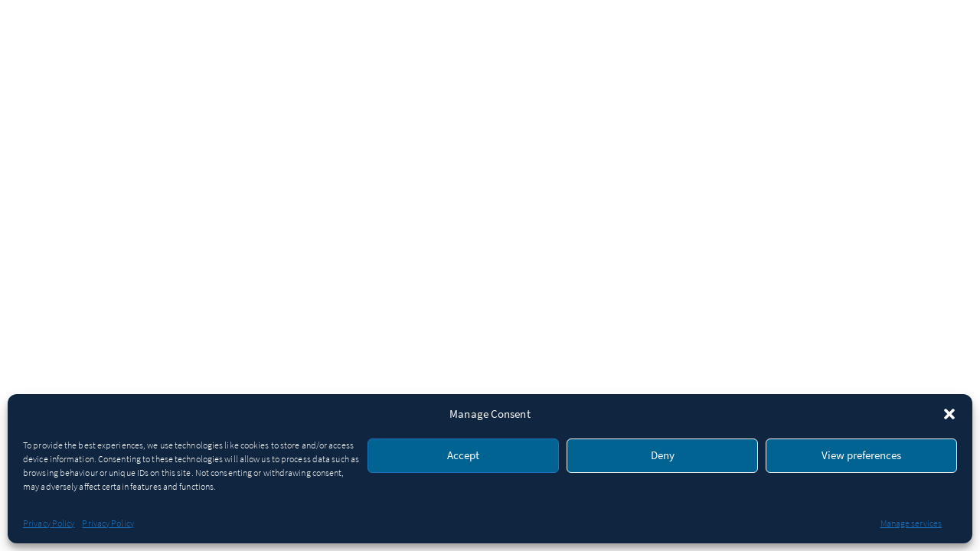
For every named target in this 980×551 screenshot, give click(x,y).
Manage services (911, 523)
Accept (463, 455)
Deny (663, 455)
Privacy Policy (49, 523)
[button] (949, 414)
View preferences (861, 455)
